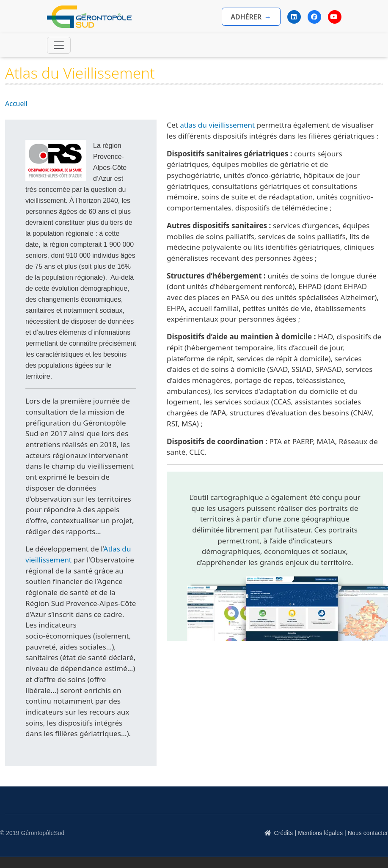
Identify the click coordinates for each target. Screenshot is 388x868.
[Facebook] (314, 17)
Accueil (16, 104)
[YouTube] (335, 17)
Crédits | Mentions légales (309, 833)
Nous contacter (368, 833)
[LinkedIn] (294, 17)
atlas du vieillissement (217, 125)
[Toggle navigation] (59, 45)
